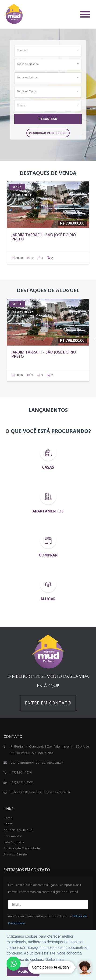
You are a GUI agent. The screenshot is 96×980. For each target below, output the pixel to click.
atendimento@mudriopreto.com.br (37, 763)
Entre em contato (48, 703)
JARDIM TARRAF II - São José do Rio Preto (44, 237)
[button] (48, 50)
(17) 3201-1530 (21, 772)
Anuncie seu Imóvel (18, 830)
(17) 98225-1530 (22, 782)
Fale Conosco (14, 842)
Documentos (13, 836)
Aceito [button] (23, 972)
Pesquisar (48, 119)
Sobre (8, 824)
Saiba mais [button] (55, 960)
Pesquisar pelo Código (48, 133)
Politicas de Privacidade (22, 848)
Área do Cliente (15, 854)
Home (8, 818)
